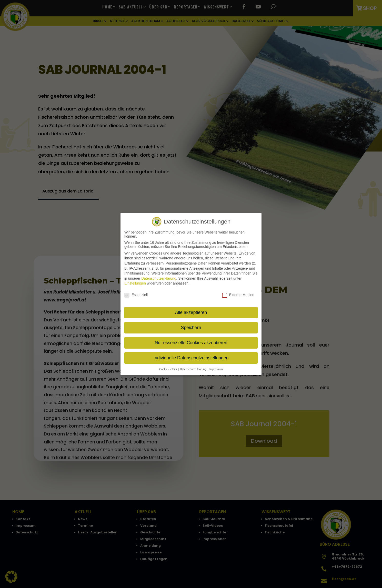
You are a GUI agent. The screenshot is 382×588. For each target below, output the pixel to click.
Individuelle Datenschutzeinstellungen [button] (191, 358)
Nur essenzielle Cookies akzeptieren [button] (191, 343)
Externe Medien (238, 295)
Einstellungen (135, 283)
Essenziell (136, 295)
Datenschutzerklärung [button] (193, 369)
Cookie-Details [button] (168, 369)
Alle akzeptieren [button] (191, 312)
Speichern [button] (191, 328)
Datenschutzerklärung (159, 278)
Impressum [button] (216, 369)
